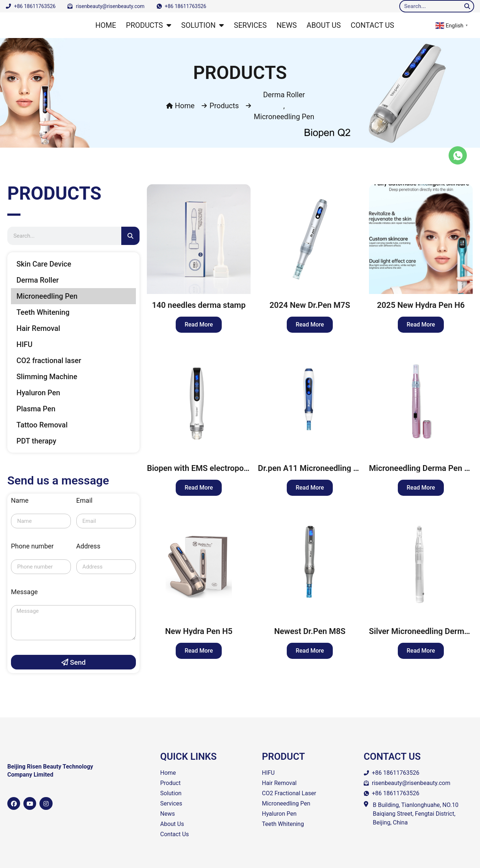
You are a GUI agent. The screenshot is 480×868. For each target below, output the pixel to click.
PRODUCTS (149, 25)
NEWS (287, 25)
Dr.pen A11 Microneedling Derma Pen (325, 468)
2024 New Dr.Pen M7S (310, 305)
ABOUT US (324, 25)
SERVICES (250, 25)
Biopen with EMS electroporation (206, 468)
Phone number (32, 546)
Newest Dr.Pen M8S (310, 631)
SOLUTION (203, 25)
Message (24, 592)
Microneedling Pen (284, 117)
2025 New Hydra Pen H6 (421, 305)
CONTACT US (372, 25)
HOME (106, 25)
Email (85, 501)
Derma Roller (284, 95)
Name (20, 501)
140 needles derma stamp (199, 305)
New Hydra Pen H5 (199, 631)
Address (88, 546)
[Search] (467, 6)
